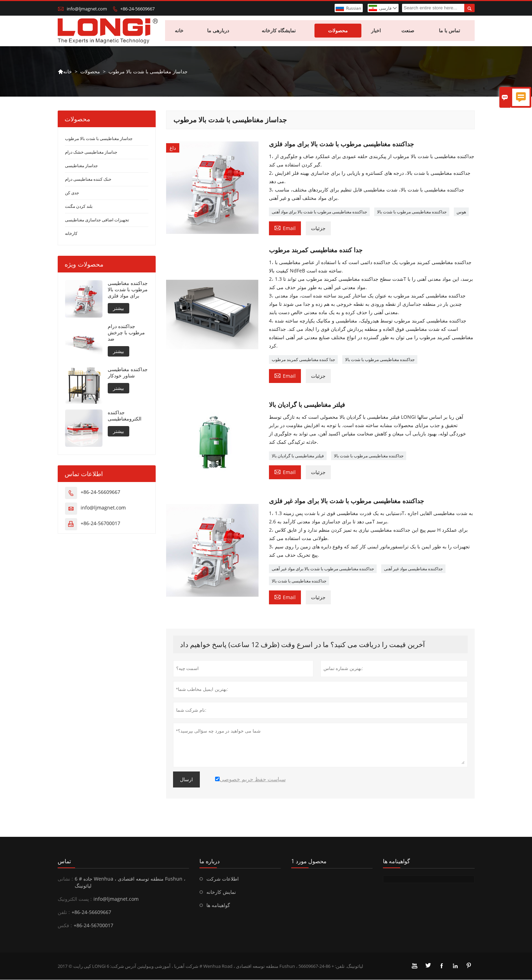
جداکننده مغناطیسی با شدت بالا (299, 581)
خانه (179, 31)
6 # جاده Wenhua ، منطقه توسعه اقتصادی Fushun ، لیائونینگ (130, 883)
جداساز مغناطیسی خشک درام (91, 153)
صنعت (408, 31)
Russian (354, 8)
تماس (64, 861)
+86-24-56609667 (137, 9)
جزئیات (318, 229)
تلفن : (64, 912)
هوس (461, 213)
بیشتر (118, 309)
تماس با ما (450, 31)
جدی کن (72, 193)
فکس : (65, 926)
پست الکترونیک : (75, 899)
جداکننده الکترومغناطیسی (125, 416)
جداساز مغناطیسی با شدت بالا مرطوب (99, 139)
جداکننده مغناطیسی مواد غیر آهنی (413, 569)
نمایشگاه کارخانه (279, 31)
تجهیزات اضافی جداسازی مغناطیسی (97, 220)
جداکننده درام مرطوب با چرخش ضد (126, 333)
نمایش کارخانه (221, 892)
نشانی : (65, 879)
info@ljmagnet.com (87, 9)
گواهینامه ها (218, 905)
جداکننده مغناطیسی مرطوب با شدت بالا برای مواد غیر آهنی (323, 569)
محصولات (338, 31)
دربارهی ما (218, 31)
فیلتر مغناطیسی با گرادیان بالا (298, 456)
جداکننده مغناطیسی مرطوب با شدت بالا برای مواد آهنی (319, 213)
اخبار (376, 31)
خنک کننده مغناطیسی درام (88, 180)
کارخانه (71, 234)
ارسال (186, 780)
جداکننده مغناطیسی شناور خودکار (128, 373)
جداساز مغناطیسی (81, 166)
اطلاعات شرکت (223, 879)
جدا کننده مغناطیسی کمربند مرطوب (303, 360)
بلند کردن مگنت (79, 207)
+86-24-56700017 (100, 524)
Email (285, 228)
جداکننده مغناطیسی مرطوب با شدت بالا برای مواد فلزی (128, 290)
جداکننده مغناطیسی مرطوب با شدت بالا (412, 213)
